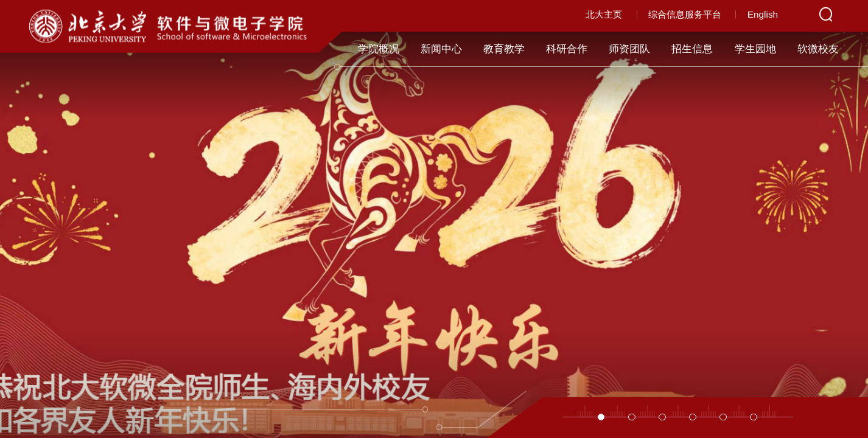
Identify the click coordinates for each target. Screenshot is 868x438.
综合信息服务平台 (685, 14)
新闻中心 (441, 49)
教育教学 (504, 49)
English (763, 14)
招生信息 (692, 49)
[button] (601, 417)
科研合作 (567, 49)
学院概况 (379, 49)
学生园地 (755, 49)
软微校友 (818, 49)
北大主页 (604, 14)
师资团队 (629, 49)
